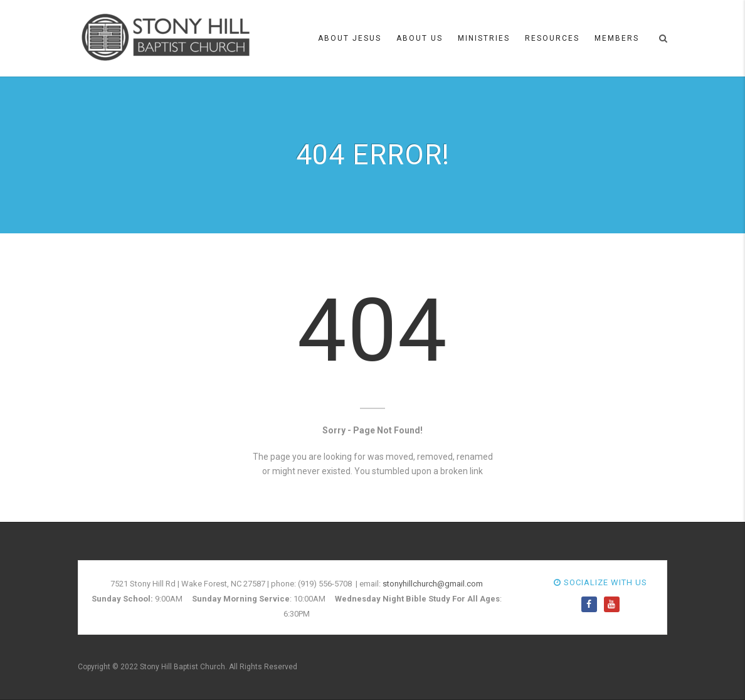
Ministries (484, 38)
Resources (552, 38)
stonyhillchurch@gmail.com (433, 584)
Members (617, 38)
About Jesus (350, 38)
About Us (420, 38)
